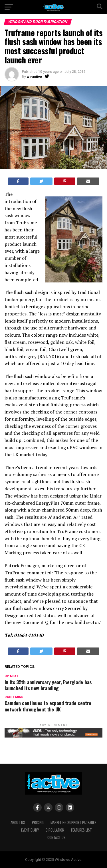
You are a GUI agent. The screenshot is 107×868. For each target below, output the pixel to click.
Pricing (38, 823)
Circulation (55, 830)
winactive (35, 77)
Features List (81, 830)
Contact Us (56, 837)
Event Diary (30, 830)
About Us (18, 823)
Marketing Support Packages (73, 823)
